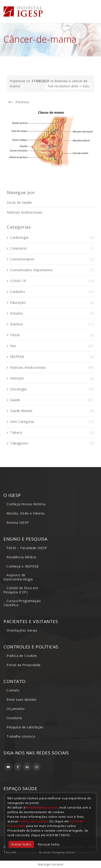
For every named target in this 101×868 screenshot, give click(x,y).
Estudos (17, 313)
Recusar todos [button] (49, 844)
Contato (13, 690)
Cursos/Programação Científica (22, 603)
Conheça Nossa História (26, 504)
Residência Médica (21, 557)
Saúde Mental (21, 411)
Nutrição (17, 378)
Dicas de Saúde (19, 202)
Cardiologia (19, 237)
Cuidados (18, 292)
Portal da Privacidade (24, 665)
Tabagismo (19, 443)
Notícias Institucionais (25, 212)
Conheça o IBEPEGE (23, 566)
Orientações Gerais (22, 630)
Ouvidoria (14, 718)
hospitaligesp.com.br (42, 807)
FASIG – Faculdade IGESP (27, 548)
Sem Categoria (22, 422)
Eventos (17, 324)
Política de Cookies (22, 656)
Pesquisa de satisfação (25, 727)
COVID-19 (18, 281)
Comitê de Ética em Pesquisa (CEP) (21, 590)
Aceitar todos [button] (21, 844)
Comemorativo (22, 259)
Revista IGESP (18, 522)
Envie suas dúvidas (21, 699)
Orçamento (16, 709)
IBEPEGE (17, 357)
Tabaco (16, 432)
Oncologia (18, 389)
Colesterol (18, 248)
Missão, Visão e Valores (26, 513)
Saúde (15, 400)
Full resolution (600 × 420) (69, 86)
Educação (18, 302)
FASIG (15, 335)
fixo (13, 346)
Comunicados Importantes (32, 270)
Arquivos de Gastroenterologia (18, 577)
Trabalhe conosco (21, 736)
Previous (18, 102)
